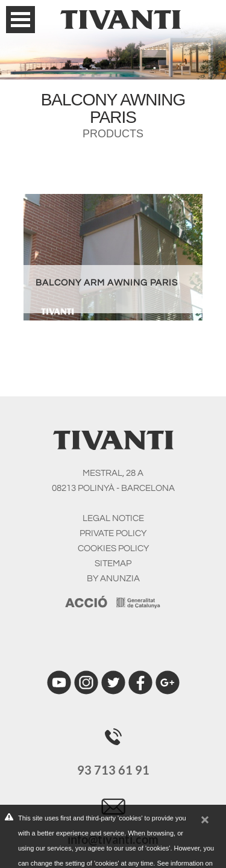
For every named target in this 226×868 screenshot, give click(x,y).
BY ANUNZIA (113, 579)
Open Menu (20, 20)
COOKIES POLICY (113, 548)
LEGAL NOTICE (113, 518)
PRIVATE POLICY (113, 533)
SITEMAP (113, 564)
